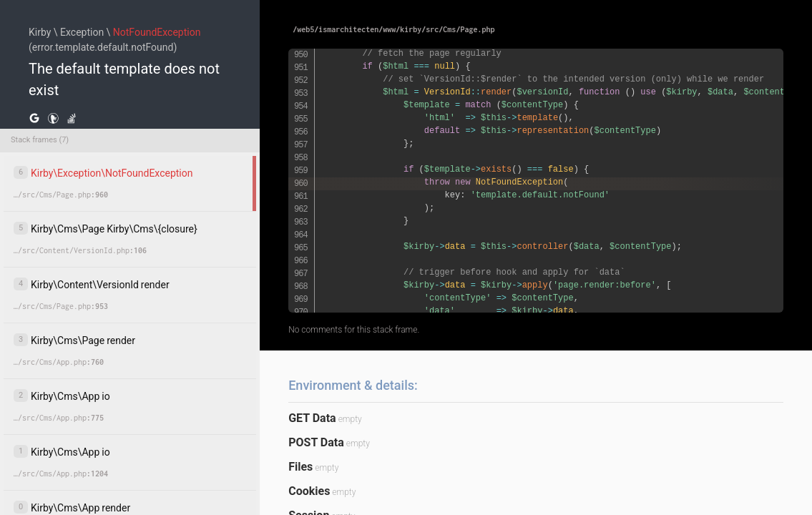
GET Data (312, 418)
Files (300, 467)
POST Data (316, 442)
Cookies (309, 491)
